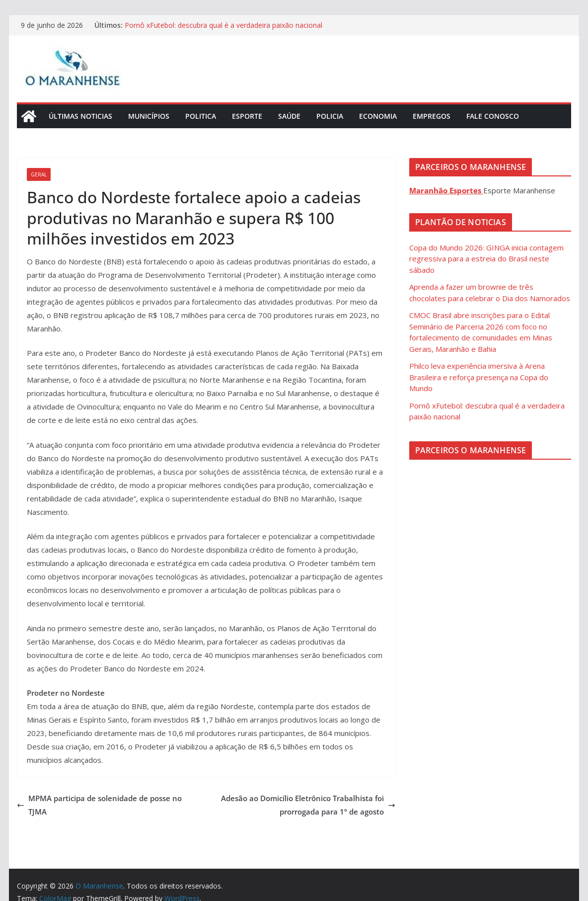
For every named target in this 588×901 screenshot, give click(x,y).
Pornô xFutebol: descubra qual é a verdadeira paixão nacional (223, 25)
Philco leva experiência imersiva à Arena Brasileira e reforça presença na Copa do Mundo (479, 377)
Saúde (289, 116)
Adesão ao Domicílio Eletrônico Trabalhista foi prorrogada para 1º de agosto (308, 805)
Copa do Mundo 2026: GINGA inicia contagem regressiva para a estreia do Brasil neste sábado (486, 259)
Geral (39, 174)
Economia (378, 116)
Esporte (247, 116)
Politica (201, 116)
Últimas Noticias (80, 116)
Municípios (149, 116)
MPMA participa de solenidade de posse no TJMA (99, 805)
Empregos (432, 116)
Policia (330, 116)
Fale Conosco (493, 116)
